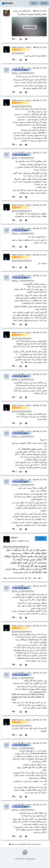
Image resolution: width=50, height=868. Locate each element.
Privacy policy (30, 859)
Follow (41, 538)
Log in (34, 3)
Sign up (44, 3)
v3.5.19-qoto (19, 859)
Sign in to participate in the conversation (25, 844)
